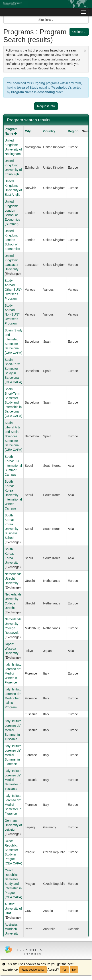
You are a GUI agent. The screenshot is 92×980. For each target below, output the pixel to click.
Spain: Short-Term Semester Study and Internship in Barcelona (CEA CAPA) (13, 402)
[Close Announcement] (85, 51)
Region (73, 131)
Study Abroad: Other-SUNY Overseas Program (13, 290)
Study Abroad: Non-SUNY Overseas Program (12, 314)
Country (49, 131)
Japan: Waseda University (11, 649)
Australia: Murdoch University (11, 929)
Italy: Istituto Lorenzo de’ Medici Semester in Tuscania (13, 780)
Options (79, 32)
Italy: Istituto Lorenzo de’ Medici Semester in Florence (13, 805)
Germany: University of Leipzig (13, 825)
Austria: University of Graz (13, 909)
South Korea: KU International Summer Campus (13, 466)
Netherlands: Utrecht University (13, 578)
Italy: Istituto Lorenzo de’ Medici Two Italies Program (13, 698)
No (74, 970)
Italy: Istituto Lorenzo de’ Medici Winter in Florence (13, 673)
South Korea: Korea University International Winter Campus (13, 495)
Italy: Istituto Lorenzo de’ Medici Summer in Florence (13, 755)
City (28, 131)
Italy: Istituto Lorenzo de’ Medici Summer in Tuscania (13, 730)
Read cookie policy (33, 970)
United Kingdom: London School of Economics (12, 240)
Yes (64, 970)
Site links (46, 20)
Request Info (46, 106)
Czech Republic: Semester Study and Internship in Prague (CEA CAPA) (13, 884)
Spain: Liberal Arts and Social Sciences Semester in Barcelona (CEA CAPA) (13, 436)
